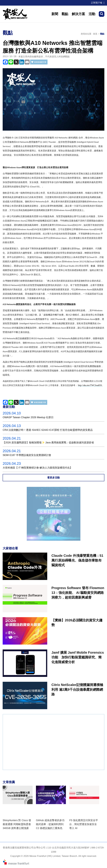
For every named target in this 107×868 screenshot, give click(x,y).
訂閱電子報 (97, 3)
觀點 (65, 14)
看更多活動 (53, 478)
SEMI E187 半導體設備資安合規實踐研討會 (27, 455)
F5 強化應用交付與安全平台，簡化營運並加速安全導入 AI (84, 824)
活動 (92, 14)
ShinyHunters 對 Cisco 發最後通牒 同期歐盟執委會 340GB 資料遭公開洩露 (17, 824)
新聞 (55, 14)
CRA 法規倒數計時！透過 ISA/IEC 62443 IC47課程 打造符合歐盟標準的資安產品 (48, 430)
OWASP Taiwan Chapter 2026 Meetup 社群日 (28, 417)
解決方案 (78, 14)
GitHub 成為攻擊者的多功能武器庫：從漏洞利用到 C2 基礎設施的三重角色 (50, 824)
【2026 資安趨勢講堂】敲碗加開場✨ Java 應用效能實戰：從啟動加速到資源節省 (48, 443)
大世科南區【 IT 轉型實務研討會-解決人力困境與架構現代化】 (37, 468)
